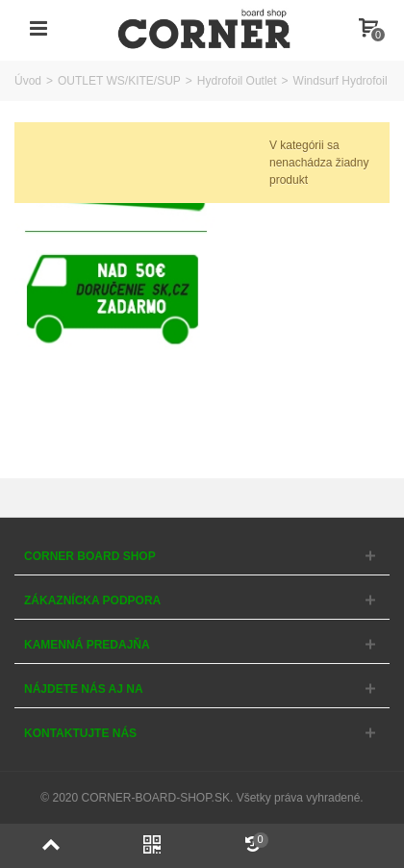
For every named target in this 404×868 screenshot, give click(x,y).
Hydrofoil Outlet (237, 81)
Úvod (28, 81)
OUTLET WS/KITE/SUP (119, 81)
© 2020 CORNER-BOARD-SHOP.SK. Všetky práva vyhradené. (202, 798)
